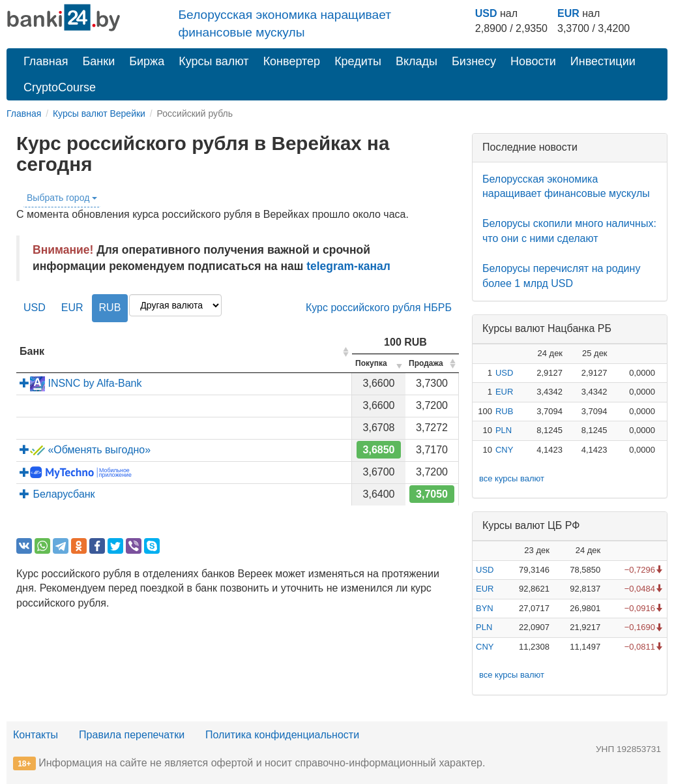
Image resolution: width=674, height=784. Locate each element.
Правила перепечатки (132, 735)
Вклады (417, 61)
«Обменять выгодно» (85, 450)
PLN (504, 430)
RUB (110, 308)
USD (486, 13)
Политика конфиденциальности (282, 735)
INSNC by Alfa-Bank (81, 383)
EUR (568, 13)
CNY (504, 450)
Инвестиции (603, 61)
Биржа (147, 61)
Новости (533, 61)
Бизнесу (474, 61)
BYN (485, 608)
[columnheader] (184, 353)
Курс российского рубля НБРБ (379, 308)
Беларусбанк (57, 494)
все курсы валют (512, 478)
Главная (46, 61)
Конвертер (292, 61)
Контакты (36, 735)
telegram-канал (348, 266)
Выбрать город (62, 198)
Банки (99, 61)
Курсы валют (213, 61)
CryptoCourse (60, 87)
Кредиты (358, 61)
